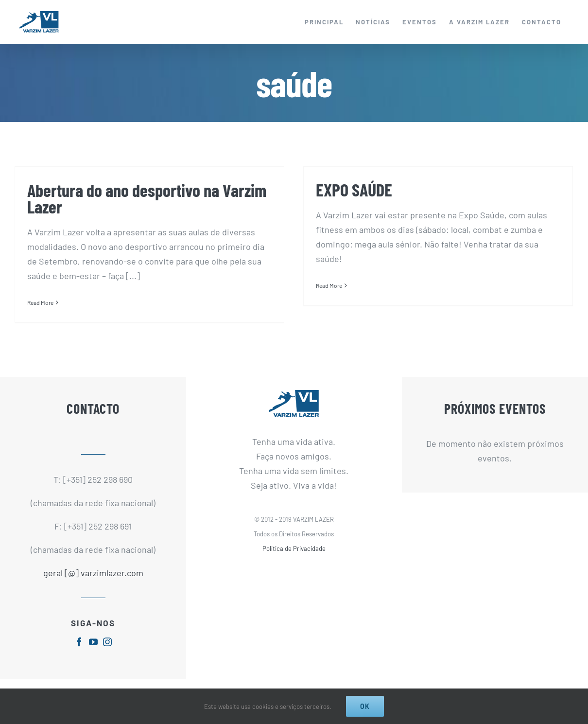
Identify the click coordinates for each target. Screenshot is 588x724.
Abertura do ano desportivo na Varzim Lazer (147, 198)
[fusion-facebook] (79, 642)
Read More (40, 302)
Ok (365, 706)
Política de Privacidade (294, 548)
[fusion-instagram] (107, 642)
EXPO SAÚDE (354, 189)
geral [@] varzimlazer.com (93, 573)
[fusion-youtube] (93, 642)
